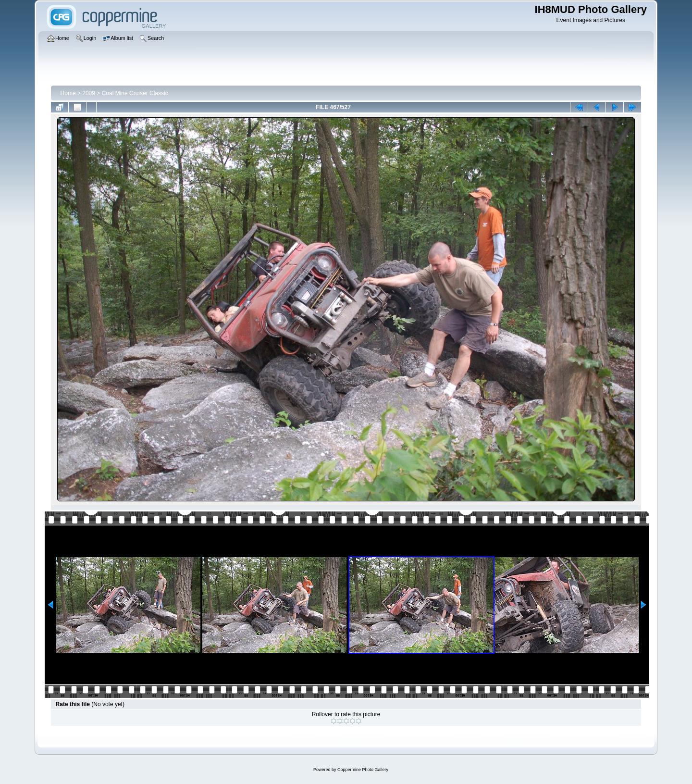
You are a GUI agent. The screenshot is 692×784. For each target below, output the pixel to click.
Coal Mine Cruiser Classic (135, 93)
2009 (89, 93)
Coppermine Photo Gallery (363, 770)
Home (68, 93)
